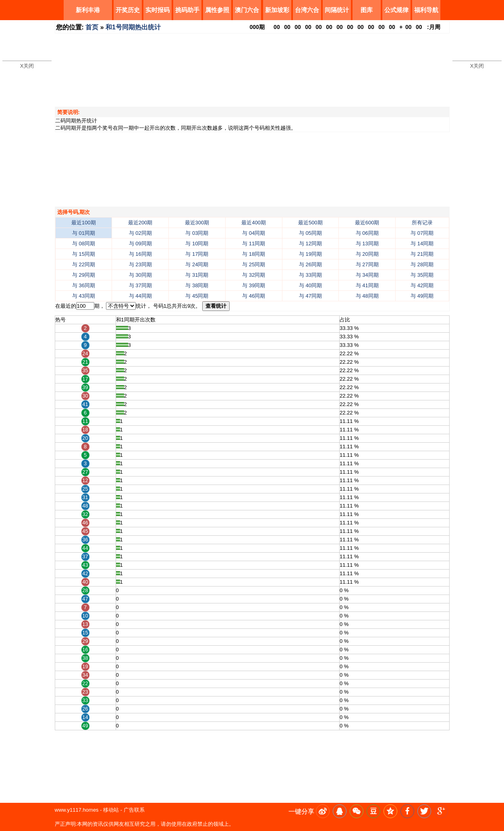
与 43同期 (84, 296)
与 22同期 (84, 264)
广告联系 (134, 810)
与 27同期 (367, 264)
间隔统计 (337, 10)
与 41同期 (367, 285)
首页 (92, 27)
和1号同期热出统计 (133, 27)
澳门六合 (247, 10)
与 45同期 (197, 296)
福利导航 (426, 10)
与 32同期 (254, 275)
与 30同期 (140, 275)
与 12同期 (310, 243)
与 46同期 (254, 296)
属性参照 (217, 10)
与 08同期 (84, 243)
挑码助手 (187, 10)
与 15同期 (84, 254)
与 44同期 (140, 296)
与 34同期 (367, 275)
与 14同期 (422, 243)
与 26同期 (310, 264)
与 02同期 (140, 233)
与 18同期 (254, 254)
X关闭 (27, 66)
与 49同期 (422, 296)
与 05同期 (310, 233)
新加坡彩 (277, 10)
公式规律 (396, 10)
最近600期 (367, 223)
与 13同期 (367, 243)
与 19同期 (310, 254)
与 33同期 (310, 275)
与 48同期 (367, 296)
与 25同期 (254, 264)
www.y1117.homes (77, 810)
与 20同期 (367, 254)
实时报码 (158, 10)
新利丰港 (88, 10)
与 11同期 (254, 243)
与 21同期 (422, 254)
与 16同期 (140, 254)
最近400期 (254, 223)
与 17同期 (197, 254)
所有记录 (422, 223)
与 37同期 (140, 285)
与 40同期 (310, 285)
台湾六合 (307, 10)
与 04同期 (254, 233)
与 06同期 (367, 233)
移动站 (111, 810)
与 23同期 (140, 264)
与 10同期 (197, 243)
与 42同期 (422, 285)
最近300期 (197, 223)
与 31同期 (197, 275)
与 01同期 (84, 233)
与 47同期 (310, 296)
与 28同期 (422, 264)
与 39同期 (254, 285)
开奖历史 (128, 10)
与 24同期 (197, 264)
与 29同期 (84, 275)
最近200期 (140, 223)
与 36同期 (84, 285)
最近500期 (310, 223)
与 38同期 (197, 285)
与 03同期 (197, 233)
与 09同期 (140, 243)
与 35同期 (422, 275)
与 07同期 (422, 233)
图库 (367, 10)
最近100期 (84, 223)
